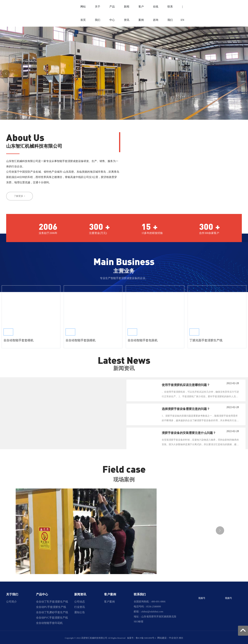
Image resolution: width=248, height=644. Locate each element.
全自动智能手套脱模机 (81, 339)
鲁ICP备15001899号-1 (146, 637)
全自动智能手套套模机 (19, 339)
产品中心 (42, 593)
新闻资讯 (80, 593)
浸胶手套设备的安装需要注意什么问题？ (189, 432)
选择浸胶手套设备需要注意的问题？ (186, 408)
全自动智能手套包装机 (143, 339)
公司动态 (80, 601)
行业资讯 (80, 606)
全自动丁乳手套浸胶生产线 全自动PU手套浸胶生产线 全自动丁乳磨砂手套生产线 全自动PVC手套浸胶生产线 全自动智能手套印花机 (52, 611)
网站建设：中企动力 (168, 637)
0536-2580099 (154, 606)
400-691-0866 (158, 601)
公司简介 (12, 601)
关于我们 (12, 593)
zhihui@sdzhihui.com (152, 611)
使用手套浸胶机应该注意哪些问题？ (186, 384)
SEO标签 (139, 621)
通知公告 (80, 611)
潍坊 (181, 637)
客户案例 (110, 593)
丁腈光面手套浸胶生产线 (206, 339)
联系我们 (140, 593)
